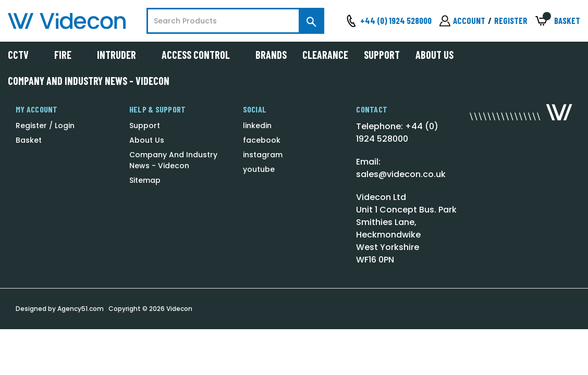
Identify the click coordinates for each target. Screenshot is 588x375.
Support (382, 55)
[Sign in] (462, 21)
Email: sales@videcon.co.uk (401, 168)
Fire (68, 55)
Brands (271, 55)
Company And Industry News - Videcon (89, 81)
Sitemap (145, 180)
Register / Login (45, 126)
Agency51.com (81, 309)
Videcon (179, 309)
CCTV (23, 55)
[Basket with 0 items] (558, 21)
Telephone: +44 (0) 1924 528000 (397, 133)
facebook (262, 140)
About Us (434, 55)
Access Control (201, 55)
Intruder (121, 55)
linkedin (257, 126)
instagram (263, 155)
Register (511, 20)
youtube (259, 169)
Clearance (325, 55)
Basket (29, 140)
